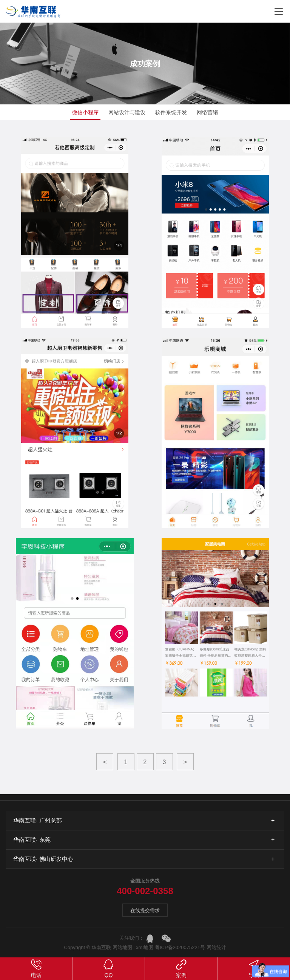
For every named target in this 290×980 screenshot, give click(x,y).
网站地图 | (123, 947)
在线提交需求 (145, 910)
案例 (181, 968)
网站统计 (216, 947)
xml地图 (145, 947)
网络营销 (207, 112)
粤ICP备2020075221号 (180, 947)
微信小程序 (85, 112)
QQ (109, 968)
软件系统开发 (171, 112)
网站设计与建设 (127, 112)
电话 (36, 968)
